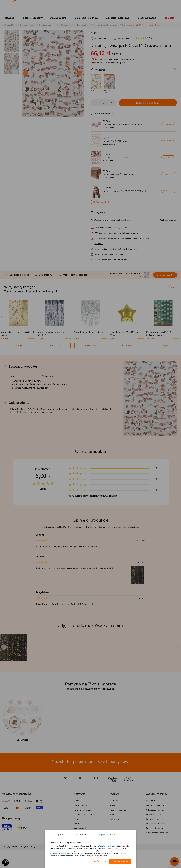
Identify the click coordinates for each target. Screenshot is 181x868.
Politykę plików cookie (63, 853)
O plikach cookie (107, 835)
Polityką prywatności (107, 846)
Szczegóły (81, 835)
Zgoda (59, 835)
